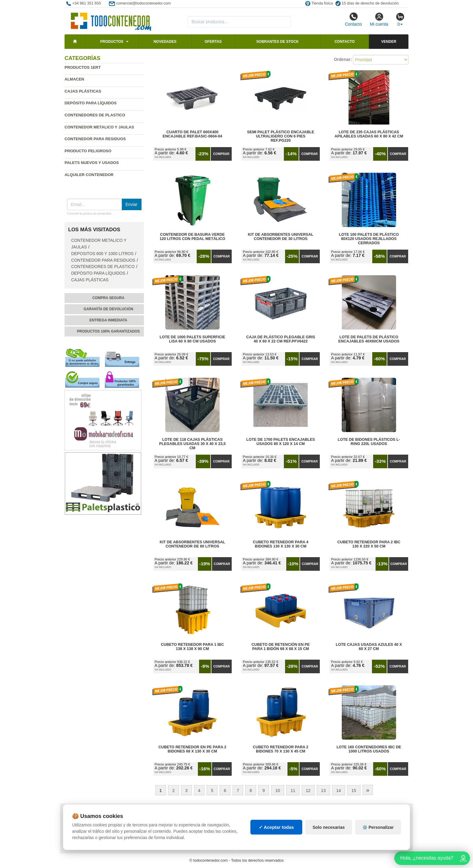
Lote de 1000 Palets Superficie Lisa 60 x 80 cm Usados (192, 339)
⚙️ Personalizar (378, 827)
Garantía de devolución (108, 309)
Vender (389, 42)
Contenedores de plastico (95, 115)
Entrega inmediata (108, 320)
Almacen (74, 79)
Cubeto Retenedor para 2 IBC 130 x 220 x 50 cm (369, 544)
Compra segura (108, 298)
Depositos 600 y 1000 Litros (102, 254)
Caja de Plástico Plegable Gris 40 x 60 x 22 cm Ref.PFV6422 (281, 339)
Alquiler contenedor (89, 175)
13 (323, 791)
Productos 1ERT (83, 67)
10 (278, 791)
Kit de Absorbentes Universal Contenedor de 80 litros (192, 544)
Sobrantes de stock (278, 42)
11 (293, 791)
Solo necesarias (329, 827)
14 (339, 791)
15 (354, 791)
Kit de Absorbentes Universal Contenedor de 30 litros (281, 237)
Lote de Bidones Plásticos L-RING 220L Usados (369, 442)
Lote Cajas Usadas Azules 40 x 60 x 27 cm (369, 647)
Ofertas (213, 42)
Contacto (353, 19)
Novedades (165, 42)
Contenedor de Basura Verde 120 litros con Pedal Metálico (192, 237)
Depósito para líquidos (90, 103)
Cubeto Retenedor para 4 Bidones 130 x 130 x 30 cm (281, 544)
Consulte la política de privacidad (89, 214)
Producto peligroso (88, 151)
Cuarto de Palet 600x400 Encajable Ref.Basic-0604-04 (192, 134)
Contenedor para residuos (95, 139)
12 (308, 791)
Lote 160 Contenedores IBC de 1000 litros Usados (369, 749)
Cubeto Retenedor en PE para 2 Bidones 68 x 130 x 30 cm (192, 749)
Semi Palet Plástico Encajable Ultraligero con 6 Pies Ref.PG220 (281, 136)
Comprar (221, 154)
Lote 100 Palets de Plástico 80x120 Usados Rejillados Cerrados (369, 239)
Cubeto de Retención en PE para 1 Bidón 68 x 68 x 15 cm (281, 647)
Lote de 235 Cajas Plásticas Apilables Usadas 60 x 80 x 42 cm (369, 134)
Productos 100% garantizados (108, 331)
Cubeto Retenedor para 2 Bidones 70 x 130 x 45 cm (281, 749)
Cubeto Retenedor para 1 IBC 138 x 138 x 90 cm (192, 647)
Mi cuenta (379, 19)
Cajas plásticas (83, 91)
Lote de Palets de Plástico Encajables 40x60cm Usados (369, 339)
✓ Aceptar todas (276, 827)
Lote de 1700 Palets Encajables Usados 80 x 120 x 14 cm (281, 442)
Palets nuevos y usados (92, 163)
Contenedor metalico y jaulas (99, 127)
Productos (112, 42)
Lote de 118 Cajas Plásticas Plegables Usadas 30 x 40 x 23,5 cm (192, 444)
